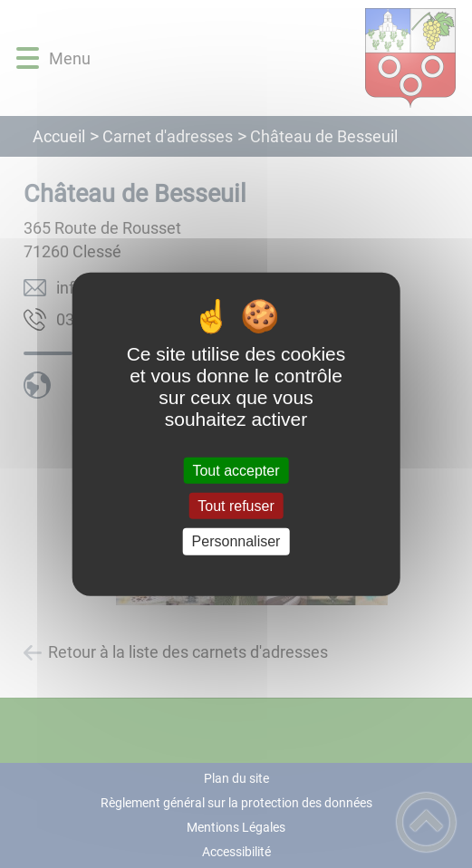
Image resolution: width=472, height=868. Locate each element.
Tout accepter (236, 471)
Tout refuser (236, 506)
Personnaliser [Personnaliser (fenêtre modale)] (236, 541)
